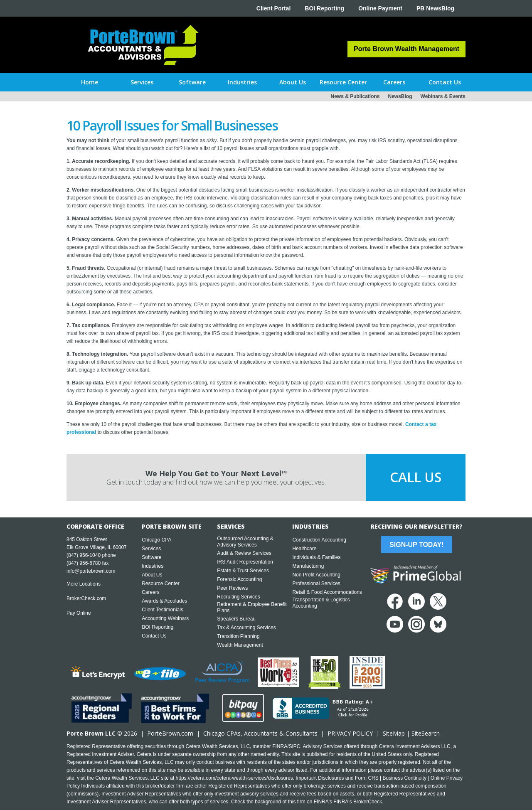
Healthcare (304, 549)
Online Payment (380, 8)
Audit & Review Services (244, 553)
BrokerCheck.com (86, 598)
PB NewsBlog (435, 8)
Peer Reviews (232, 588)
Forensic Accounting (239, 579)
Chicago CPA (156, 540)
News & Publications (355, 96)
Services (151, 549)
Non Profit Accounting (316, 575)
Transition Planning (238, 636)
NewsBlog (400, 96)
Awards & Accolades (164, 601)
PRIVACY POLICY (350, 733)
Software (151, 557)
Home (90, 82)
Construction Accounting (319, 540)
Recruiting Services (238, 597)
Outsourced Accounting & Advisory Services (245, 542)
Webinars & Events (443, 96)
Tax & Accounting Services (246, 628)
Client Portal (273, 8)
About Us (152, 575)
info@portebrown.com (91, 571)
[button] (142, 82)
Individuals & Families (316, 557)
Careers (151, 592)
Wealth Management (240, 645)
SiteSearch (426, 733)
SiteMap (394, 733)
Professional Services (316, 583)
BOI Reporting (324, 8)
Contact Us (154, 636)
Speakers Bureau (236, 619)
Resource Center (161, 583)
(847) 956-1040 (84, 555)
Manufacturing (308, 566)
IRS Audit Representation (245, 562)
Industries (153, 566)
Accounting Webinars (165, 618)
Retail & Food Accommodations (327, 592)
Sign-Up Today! (416, 545)
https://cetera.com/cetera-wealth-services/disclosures (234, 778)
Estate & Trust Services (243, 571)
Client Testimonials (163, 610)
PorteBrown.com (170, 733)
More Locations (84, 584)
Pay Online (79, 613)
